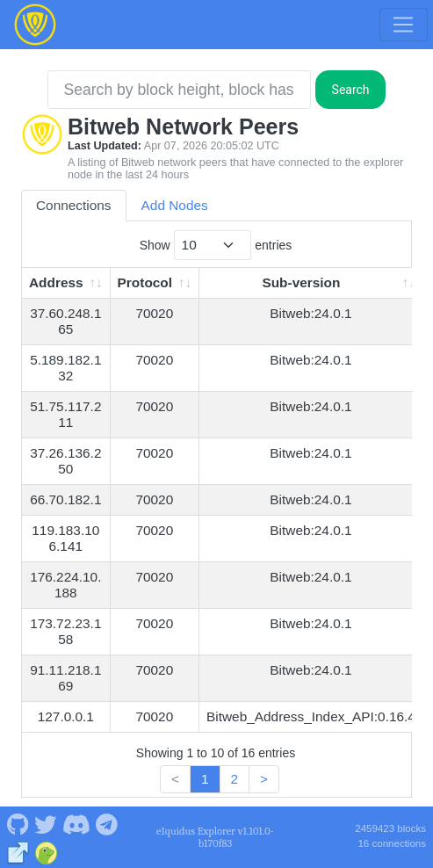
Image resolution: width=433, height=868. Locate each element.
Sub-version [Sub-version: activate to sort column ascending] (301, 282)
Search (351, 90)
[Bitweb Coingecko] (46, 851)
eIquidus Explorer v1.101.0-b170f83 (215, 837)
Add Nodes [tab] (175, 205)
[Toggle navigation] (403, 25)
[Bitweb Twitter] (46, 823)
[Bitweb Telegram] (107, 823)
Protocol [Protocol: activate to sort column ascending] (145, 282)
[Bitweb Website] (18, 851)
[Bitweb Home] (35, 25)
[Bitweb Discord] (76, 823)
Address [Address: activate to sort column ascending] (56, 282)
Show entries (216, 245)
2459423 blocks (390, 828)
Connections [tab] (74, 205)
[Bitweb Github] (18, 823)
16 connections (392, 843)
